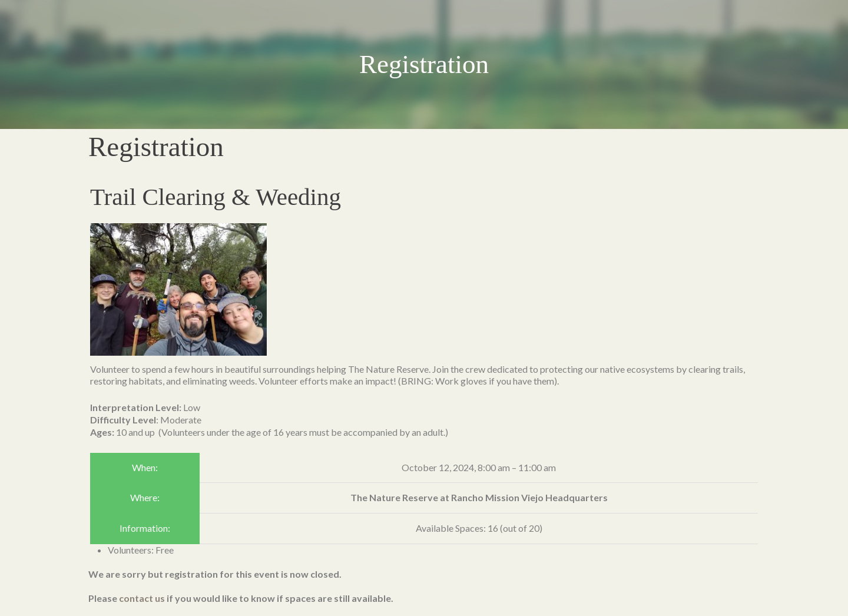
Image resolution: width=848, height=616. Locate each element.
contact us (142, 598)
